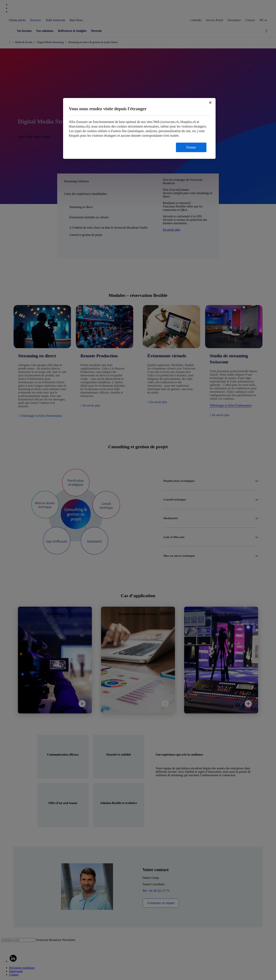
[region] (139, 128)
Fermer (191, 147)
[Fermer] (210, 103)
